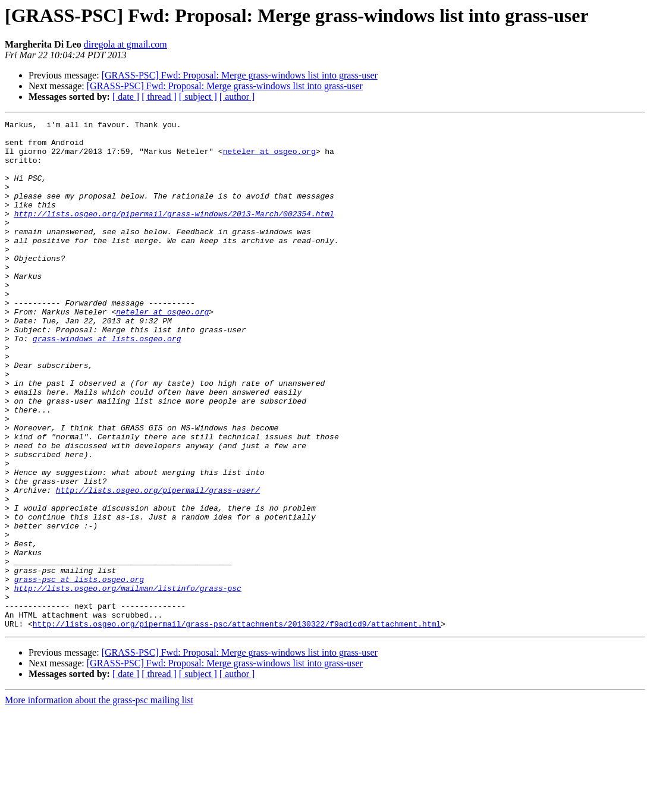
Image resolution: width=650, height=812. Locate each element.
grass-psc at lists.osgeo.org (79, 672)
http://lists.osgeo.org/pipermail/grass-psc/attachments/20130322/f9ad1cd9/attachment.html (237, 725)
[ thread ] (159, 97)
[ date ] (126, 97)
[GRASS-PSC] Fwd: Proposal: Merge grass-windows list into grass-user (240, 75)
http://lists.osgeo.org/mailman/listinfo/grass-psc (128, 682)
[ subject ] (198, 97)
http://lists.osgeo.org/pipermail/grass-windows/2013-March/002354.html (174, 233)
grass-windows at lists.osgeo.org (107, 383)
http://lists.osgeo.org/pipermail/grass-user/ (158, 565)
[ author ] (237, 97)
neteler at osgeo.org (269, 158)
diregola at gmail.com (125, 44)
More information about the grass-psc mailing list (99, 802)
